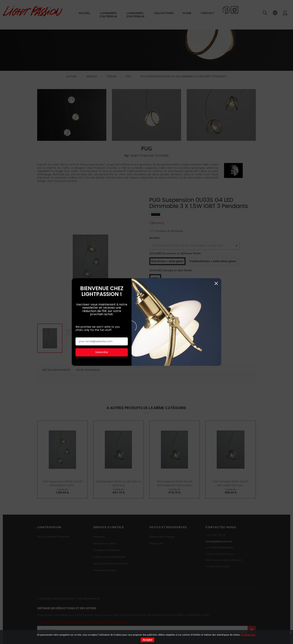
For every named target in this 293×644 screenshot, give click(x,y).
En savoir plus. (248, 635)
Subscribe (102, 267)
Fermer (216, 198)
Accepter (147, 640)
